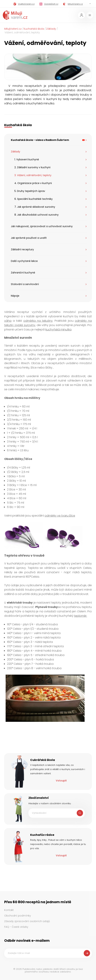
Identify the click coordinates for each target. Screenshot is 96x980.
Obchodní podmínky (18, 916)
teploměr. (81, 616)
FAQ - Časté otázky (16, 927)
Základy (51, 29)
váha (8, 321)
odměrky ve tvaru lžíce (60, 516)
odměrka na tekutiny (38, 321)
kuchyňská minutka (58, 330)
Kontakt (9, 910)
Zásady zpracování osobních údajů (27, 921)
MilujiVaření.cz (13, 29)
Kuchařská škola (34, 29)
